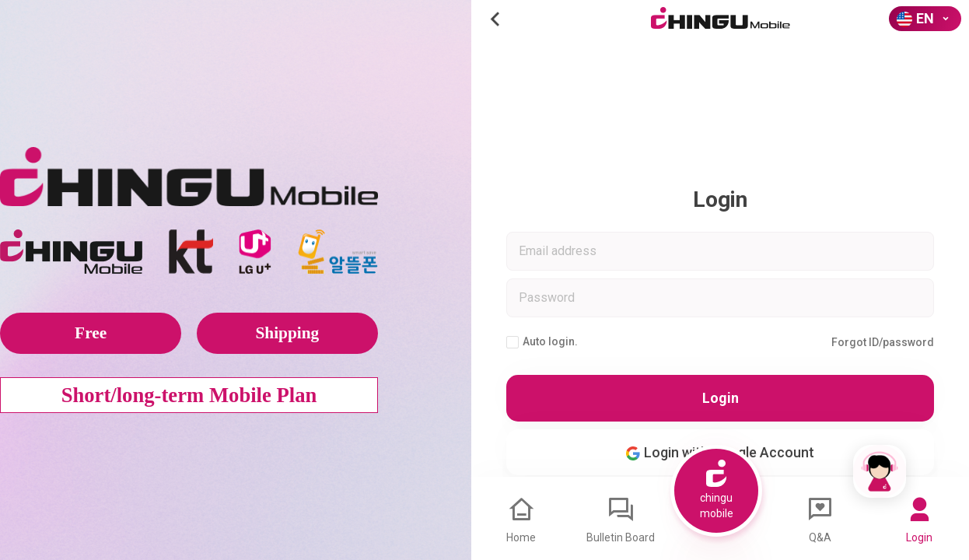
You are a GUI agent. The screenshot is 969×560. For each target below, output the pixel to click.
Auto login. (542, 342)
